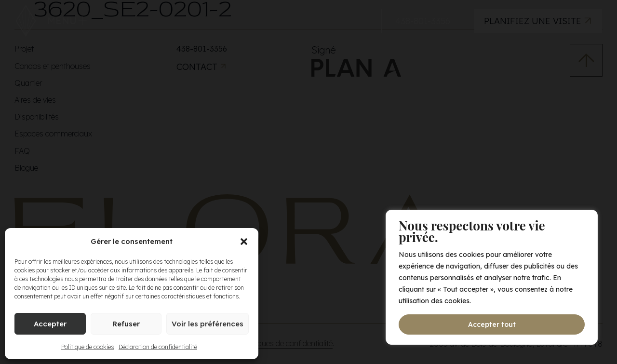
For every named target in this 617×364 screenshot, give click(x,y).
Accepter (50, 324)
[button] (244, 242)
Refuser (126, 324)
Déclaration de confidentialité (158, 347)
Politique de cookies (87, 347)
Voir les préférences (208, 324)
